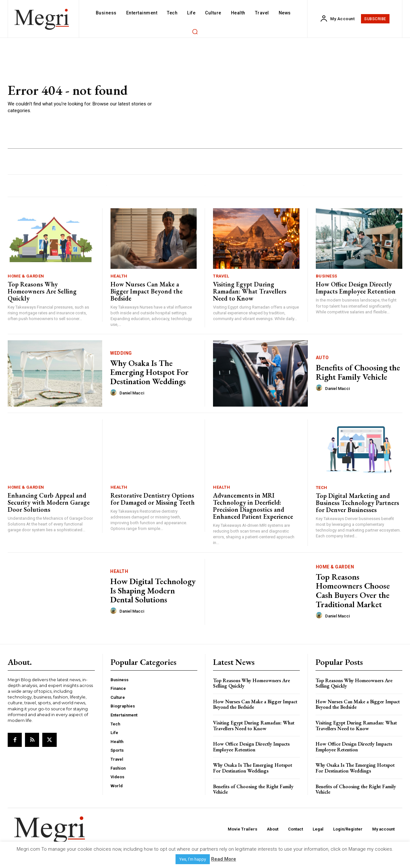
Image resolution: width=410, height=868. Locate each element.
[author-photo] (114, 393)
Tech (322, 488)
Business (327, 276)
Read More (224, 859)
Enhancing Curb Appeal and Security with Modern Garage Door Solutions (49, 502)
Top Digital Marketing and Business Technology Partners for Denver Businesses (357, 503)
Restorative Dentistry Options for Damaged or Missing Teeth (153, 499)
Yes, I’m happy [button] (193, 859)
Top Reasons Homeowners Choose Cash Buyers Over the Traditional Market (353, 591)
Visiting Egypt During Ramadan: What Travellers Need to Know (250, 291)
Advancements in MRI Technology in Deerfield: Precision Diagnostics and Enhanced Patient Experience (253, 506)
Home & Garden (26, 276)
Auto (322, 358)
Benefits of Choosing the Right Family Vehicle (358, 372)
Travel (221, 276)
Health (119, 276)
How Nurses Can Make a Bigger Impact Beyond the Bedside (147, 291)
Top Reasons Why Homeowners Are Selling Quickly (42, 291)
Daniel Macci (132, 393)
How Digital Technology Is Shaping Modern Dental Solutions (153, 590)
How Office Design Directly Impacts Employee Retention (356, 288)
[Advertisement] (287, 99)
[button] (195, 31)
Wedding (121, 353)
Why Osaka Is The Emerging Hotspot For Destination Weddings (149, 372)
